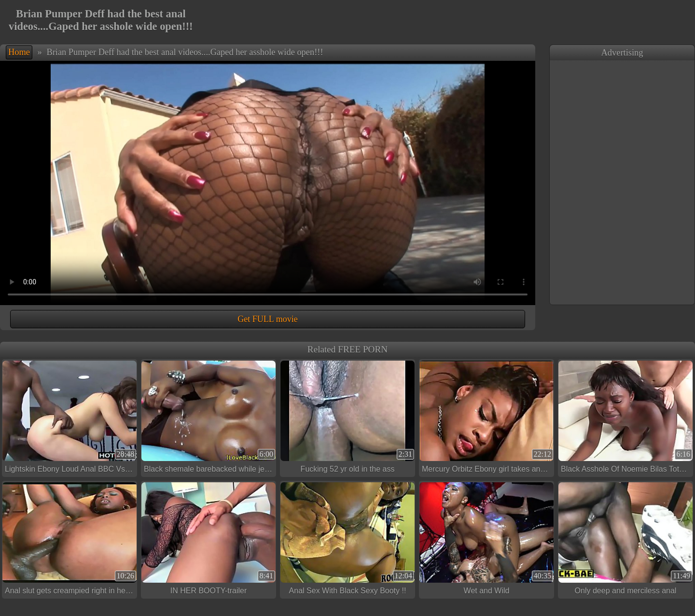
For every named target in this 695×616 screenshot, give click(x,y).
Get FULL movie (267, 319)
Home (19, 52)
